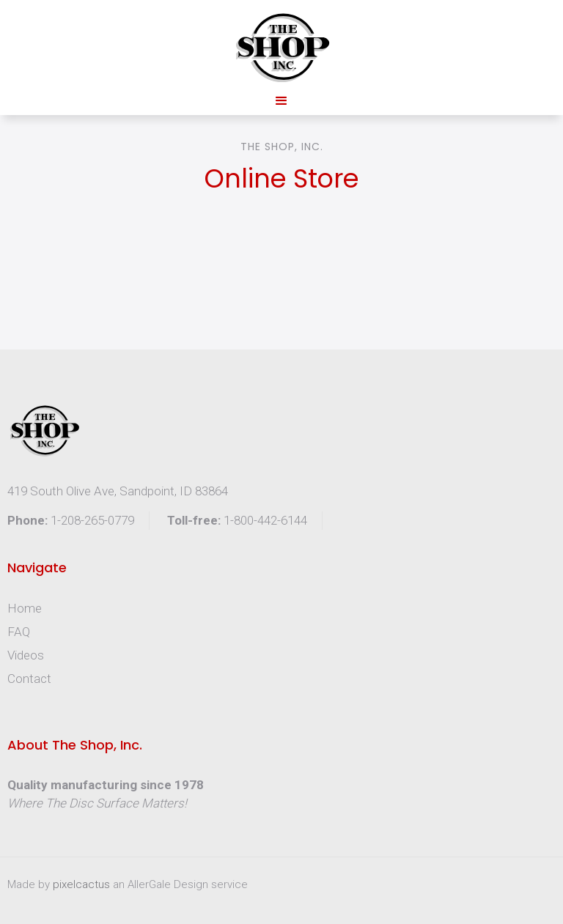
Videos (26, 655)
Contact (29, 679)
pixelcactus (83, 884)
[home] (282, 47)
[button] (281, 101)
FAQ (19, 632)
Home (25, 608)
